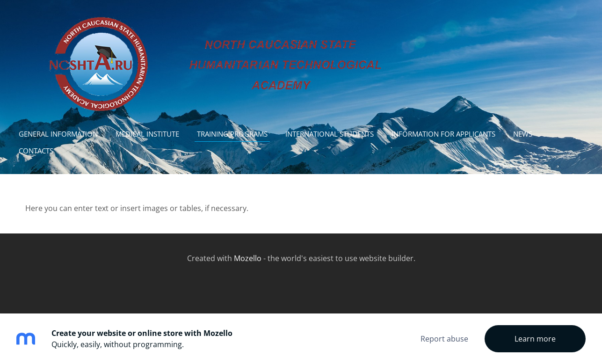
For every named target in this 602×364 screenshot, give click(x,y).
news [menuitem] (523, 134)
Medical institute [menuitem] (147, 134)
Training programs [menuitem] (232, 134)
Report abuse (444, 339)
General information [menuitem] (58, 134)
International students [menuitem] (330, 134)
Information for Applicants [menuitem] (443, 134)
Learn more (535, 339)
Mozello (248, 258)
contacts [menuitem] (36, 151)
